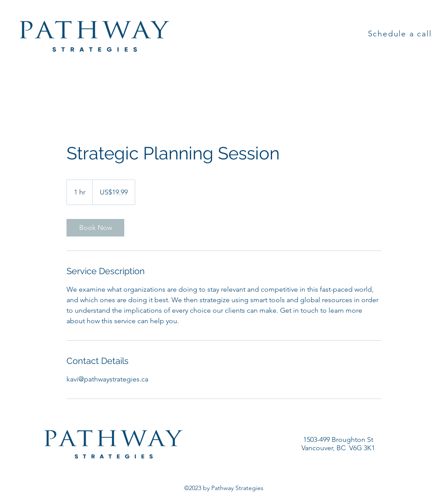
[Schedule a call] (401, 34)
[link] (95, 228)
